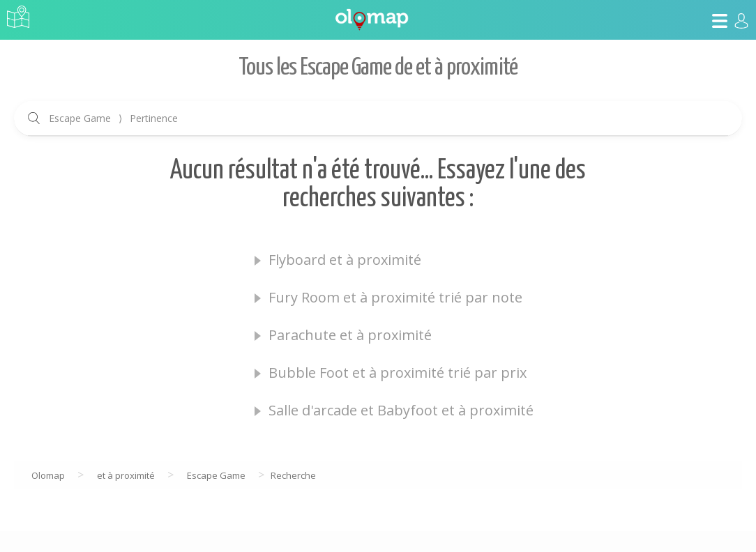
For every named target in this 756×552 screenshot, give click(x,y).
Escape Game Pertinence (113, 118)
